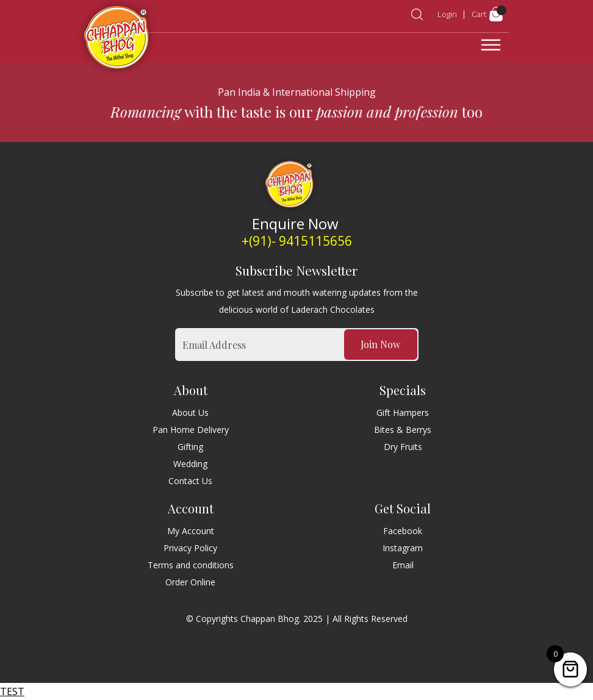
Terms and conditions (191, 565)
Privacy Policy (190, 548)
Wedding (190, 464)
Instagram (403, 548)
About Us (190, 412)
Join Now (380, 344)
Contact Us (190, 481)
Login (447, 14)
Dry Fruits (403, 447)
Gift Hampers (403, 412)
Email (403, 565)
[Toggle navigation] (491, 45)
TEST (12, 691)
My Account (191, 531)
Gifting (190, 447)
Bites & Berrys (403, 430)
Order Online (190, 582)
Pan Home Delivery (191, 430)
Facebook (403, 531)
